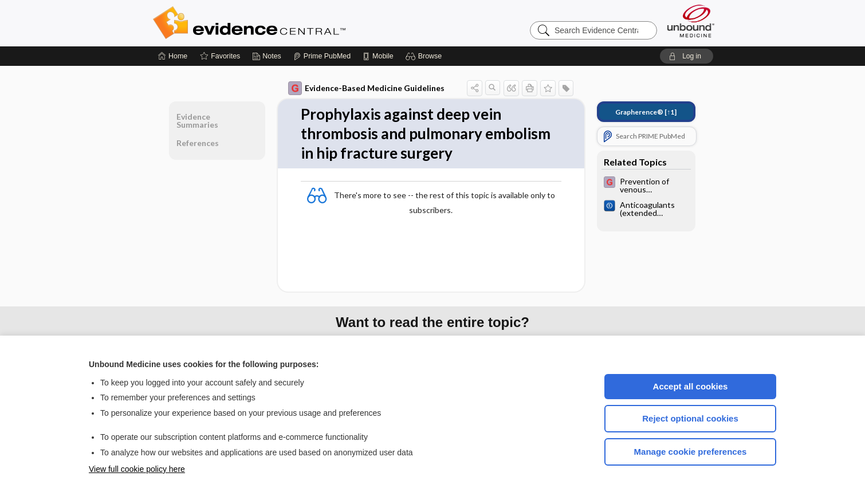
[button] (425, 56)
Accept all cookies (691, 386)
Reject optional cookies (690, 418)
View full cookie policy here (137, 469)
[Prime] (322, 56)
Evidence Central (295, 23)
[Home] (173, 56)
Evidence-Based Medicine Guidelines (366, 88)
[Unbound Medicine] (691, 21)
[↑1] (646, 112)
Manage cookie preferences (691, 452)
